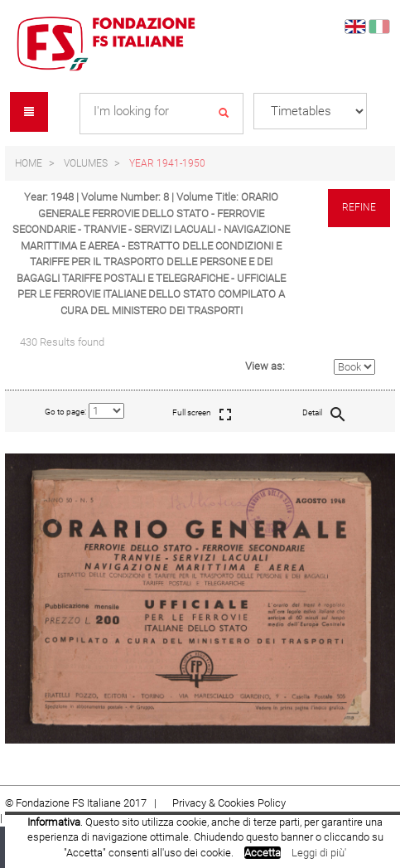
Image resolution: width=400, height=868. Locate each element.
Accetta (263, 853)
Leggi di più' (319, 853)
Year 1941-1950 (167, 163)
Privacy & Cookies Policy (229, 803)
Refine (359, 207)
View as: (265, 366)
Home (29, 163)
